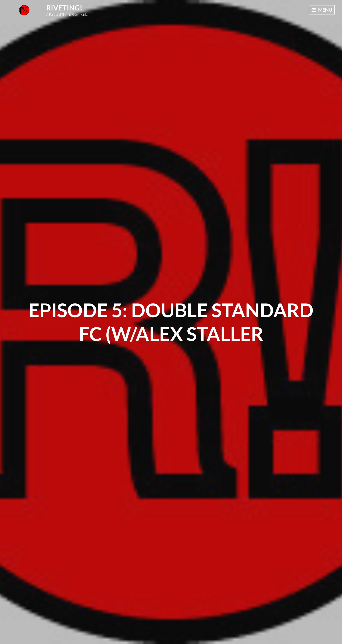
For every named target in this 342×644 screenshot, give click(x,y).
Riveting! (64, 8)
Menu (322, 10)
